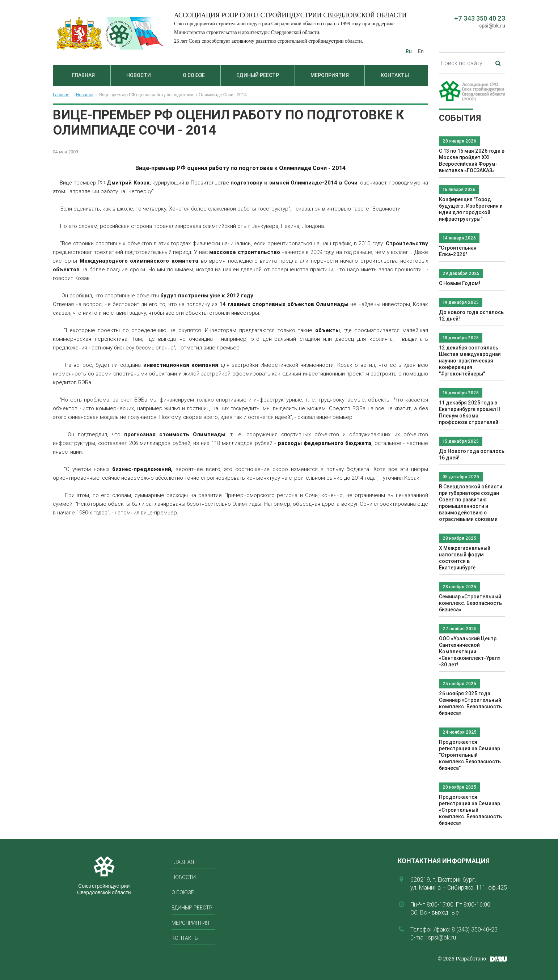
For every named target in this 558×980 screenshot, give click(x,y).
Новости (139, 75)
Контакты (395, 75)
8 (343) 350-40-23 (475, 929)
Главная (83, 75)
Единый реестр (258, 75)
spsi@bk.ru (492, 26)
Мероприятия (330, 75)
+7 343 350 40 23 (480, 18)
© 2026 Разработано (462, 959)
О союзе (194, 75)
